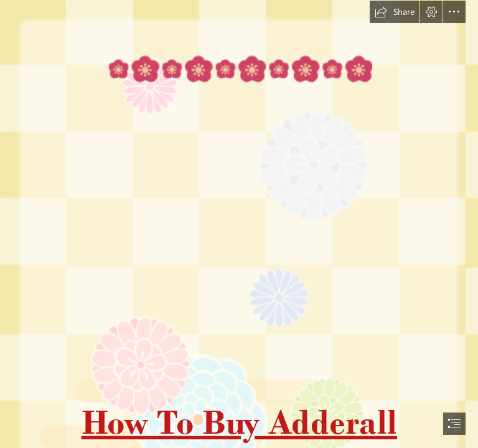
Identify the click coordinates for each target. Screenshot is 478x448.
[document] (239, 224)
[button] (395, 12)
